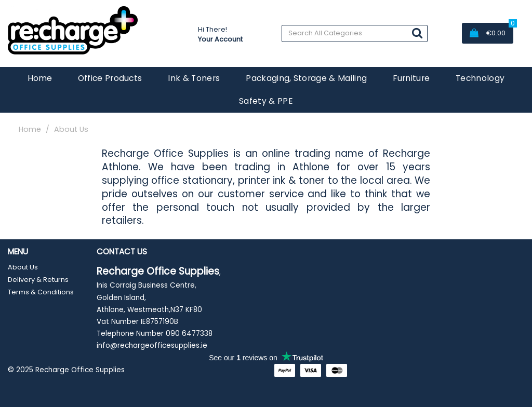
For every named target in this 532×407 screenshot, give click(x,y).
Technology (480, 78)
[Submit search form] (417, 33)
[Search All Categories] (355, 33)
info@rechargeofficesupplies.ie (152, 345)
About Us (23, 267)
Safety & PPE (266, 101)
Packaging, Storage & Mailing (306, 78)
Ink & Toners (194, 78)
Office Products (110, 78)
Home (40, 78)
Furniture (411, 78)
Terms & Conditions (41, 292)
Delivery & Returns (38, 280)
